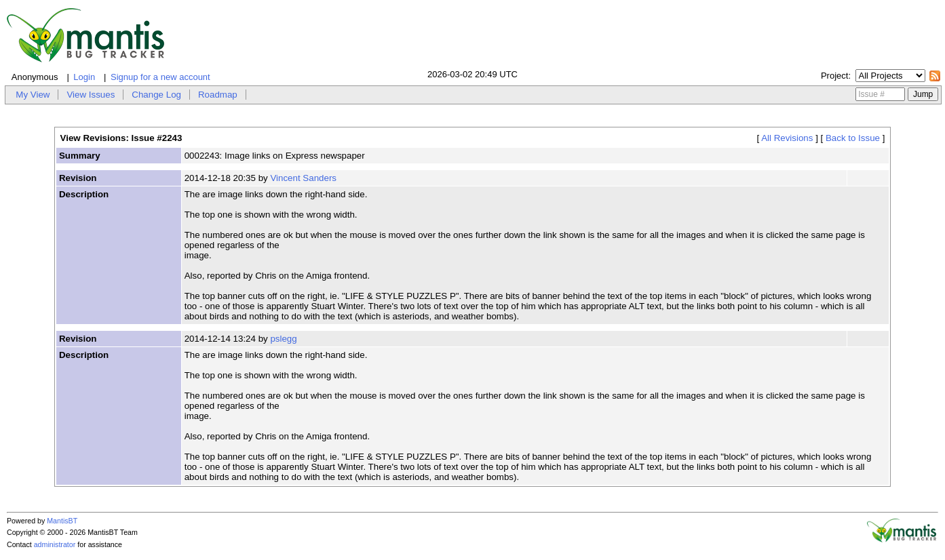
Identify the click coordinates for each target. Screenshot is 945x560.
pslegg (283, 339)
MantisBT (62, 521)
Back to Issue (853, 138)
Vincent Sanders (303, 178)
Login (84, 77)
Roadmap (218, 95)
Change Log (156, 95)
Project (834, 76)
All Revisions (787, 138)
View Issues (91, 95)
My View (33, 95)
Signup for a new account (160, 77)
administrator (55, 544)
